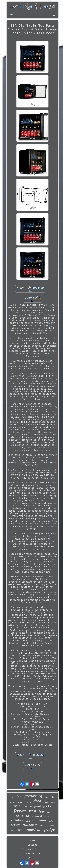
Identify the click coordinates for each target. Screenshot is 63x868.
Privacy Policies (32, 849)
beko (52, 797)
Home (32, 841)
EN (29, 858)
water (51, 821)
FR (36, 858)
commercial (37, 816)
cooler (46, 797)
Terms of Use (32, 854)
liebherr (52, 826)
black (17, 806)
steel (20, 830)
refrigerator (30, 825)
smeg (20, 802)
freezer (20, 811)
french (16, 825)
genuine (47, 806)
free (42, 811)
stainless (17, 820)
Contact (32, 845)
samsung (39, 820)
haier (25, 806)
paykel (47, 816)
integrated (35, 806)
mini (28, 821)
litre (12, 797)
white (19, 816)
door (37, 801)
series (13, 802)
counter (43, 825)
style (27, 816)
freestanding (33, 796)
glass (12, 831)
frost (33, 811)
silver (19, 796)
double (53, 802)
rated (46, 802)
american (34, 829)
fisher (49, 812)
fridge (49, 829)
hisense (28, 802)
